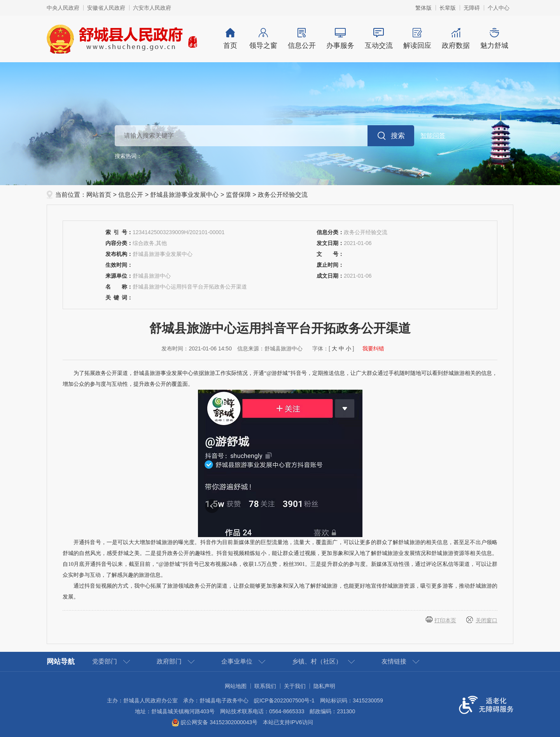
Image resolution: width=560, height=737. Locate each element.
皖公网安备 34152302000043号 (214, 722)
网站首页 (99, 195)
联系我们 (265, 686)
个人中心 (499, 8)
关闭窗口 (486, 620)
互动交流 (379, 39)
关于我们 (295, 686)
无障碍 (472, 8)
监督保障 (238, 195)
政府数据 (456, 39)
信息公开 (302, 39)
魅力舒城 (494, 39)
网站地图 (236, 686)
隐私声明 (324, 686)
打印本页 (445, 620)
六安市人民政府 (152, 8)
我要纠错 (373, 348)
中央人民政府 (63, 8)
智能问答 (433, 136)
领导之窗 (263, 39)
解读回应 (417, 39)
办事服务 (340, 39)
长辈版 (448, 8)
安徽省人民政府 (106, 8)
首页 (230, 39)
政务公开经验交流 (283, 195)
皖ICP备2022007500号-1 (284, 700)
